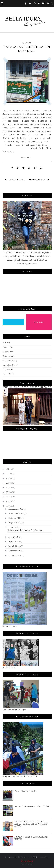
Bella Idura (27, 861)
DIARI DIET (9, 347)
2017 (9, 488)
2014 (9, 501)
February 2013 (16, 551)
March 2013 (14, 546)
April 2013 (14, 542)
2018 (9, 483)
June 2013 (14, 527)
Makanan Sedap (10, 361)
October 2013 (15, 518)
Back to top (27, 864)
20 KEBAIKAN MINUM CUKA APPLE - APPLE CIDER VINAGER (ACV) (31, 824)
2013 (9, 506)
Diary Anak (8, 352)
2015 (9, 497)
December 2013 (16, 509)
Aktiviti (6, 343)
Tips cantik (8, 370)
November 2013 (16, 513)
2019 (9, 478)
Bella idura (24, 857)
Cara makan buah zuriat (26, 791)
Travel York (8, 374)
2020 (9, 474)
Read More (27, 157)
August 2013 (15, 523)
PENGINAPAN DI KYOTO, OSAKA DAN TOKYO (27, 387)
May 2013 (13, 537)
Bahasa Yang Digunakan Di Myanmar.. (27, 49)
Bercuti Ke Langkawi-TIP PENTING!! (32, 806)
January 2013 (15, 555)
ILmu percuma (9, 356)
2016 (9, 492)
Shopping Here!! (10, 365)
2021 (9, 469)
